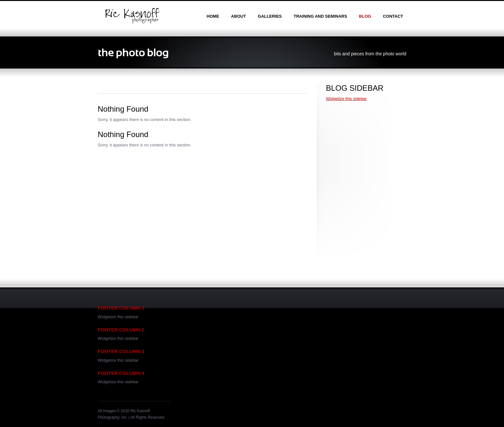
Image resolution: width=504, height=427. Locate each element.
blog (365, 16)
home (213, 16)
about (239, 16)
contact (393, 16)
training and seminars (320, 16)
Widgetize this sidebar (346, 99)
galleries (270, 16)
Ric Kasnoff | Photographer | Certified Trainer (132, 16)
